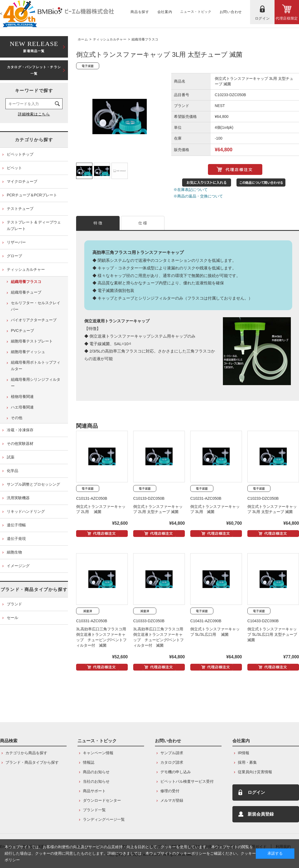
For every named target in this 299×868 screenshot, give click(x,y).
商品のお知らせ (96, 772)
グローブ (14, 256)
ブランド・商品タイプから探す (34, 589)
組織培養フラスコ (145, 39)
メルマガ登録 (172, 800)
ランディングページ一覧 (104, 819)
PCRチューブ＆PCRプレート (32, 195)
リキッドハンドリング (26, 511)
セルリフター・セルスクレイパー (36, 306)
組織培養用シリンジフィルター (36, 383)
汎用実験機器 (18, 498)
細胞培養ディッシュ (28, 352)
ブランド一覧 (94, 810)
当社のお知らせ (96, 781)
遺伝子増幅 (16, 525)
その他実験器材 (20, 444)
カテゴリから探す (34, 140)
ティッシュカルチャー (110, 39)
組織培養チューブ (26, 292)
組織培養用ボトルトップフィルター (36, 366)
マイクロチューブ (22, 181)
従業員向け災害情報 (255, 772)
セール (13, 618)
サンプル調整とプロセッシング (33, 484)
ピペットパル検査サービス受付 (187, 781)
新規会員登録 (261, 814)
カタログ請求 (172, 762)
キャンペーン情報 (98, 753)
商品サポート (94, 791)
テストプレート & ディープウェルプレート (34, 225)
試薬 (11, 457)
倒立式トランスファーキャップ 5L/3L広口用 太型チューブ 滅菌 (272, 634)
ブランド (14, 604)
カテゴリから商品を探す (26, 753)
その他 (17, 418)
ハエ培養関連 (22, 407)
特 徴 (98, 223)
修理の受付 (170, 791)
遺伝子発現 (16, 539)
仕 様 (143, 223)
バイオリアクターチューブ (34, 320)
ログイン (256, 792)
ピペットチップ (20, 154)
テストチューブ (20, 209)
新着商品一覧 (34, 46)
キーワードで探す (34, 91)
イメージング (18, 566)
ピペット (14, 168)
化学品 (13, 471)
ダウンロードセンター (102, 800)
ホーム (83, 39)
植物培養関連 (22, 397)
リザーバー (16, 242)
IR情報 (244, 753)
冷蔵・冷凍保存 (20, 430)
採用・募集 (247, 762)
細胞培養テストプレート (32, 341)
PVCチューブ (22, 331)
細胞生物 (14, 552)
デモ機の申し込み (176, 772)
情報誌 (89, 762)
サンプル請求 (172, 753)
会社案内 (241, 741)
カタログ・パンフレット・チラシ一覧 (34, 70)
